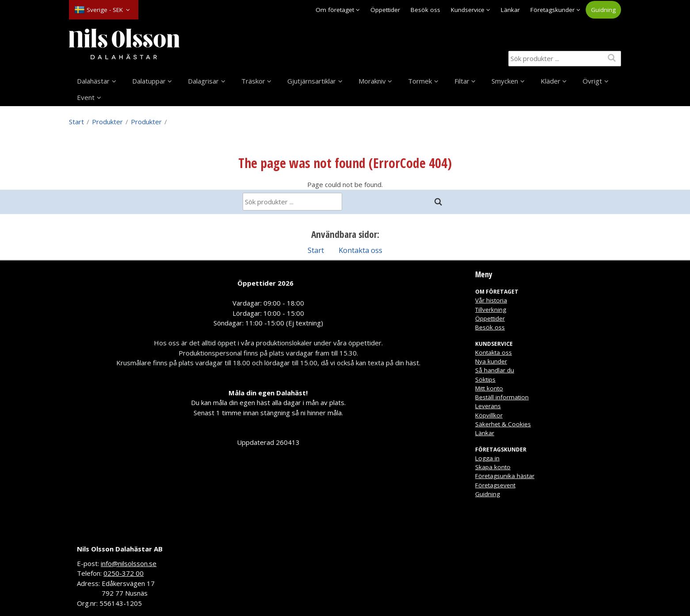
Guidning (603, 10)
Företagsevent (495, 485)
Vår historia (491, 300)
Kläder (551, 81)
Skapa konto (493, 467)
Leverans (488, 406)
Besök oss (425, 10)
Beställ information (502, 397)
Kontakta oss (360, 250)
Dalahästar (93, 81)
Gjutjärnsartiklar (312, 81)
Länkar (510, 10)
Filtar (462, 81)
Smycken (505, 81)
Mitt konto (489, 388)
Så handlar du (495, 370)
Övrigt (592, 81)
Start (76, 122)
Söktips (485, 379)
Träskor (253, 81)
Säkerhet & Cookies (503, 424)
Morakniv (372, 81)
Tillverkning (491, 310)
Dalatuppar (149, 81)
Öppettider (385, 10)
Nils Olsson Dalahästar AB (120, 549)
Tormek (420, 81)
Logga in (487, 458)
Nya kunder (491, 361)
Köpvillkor (489, 415)
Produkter (107, 122)
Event (86, 97)
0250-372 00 (124, 573)
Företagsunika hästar (505, 476)
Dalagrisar (203, 81)
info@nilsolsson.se (129, 563)
